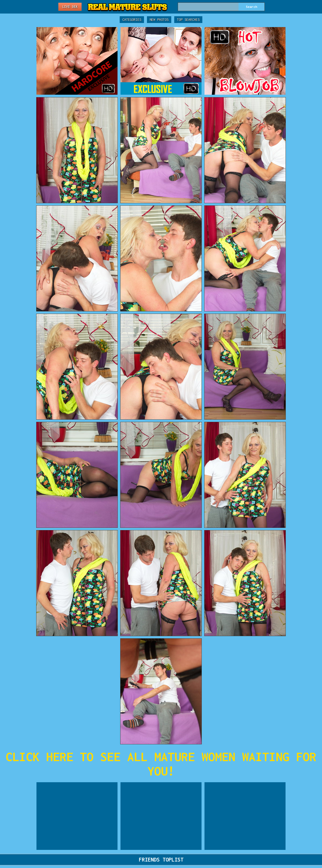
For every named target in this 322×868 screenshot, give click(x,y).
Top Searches (188, 20)
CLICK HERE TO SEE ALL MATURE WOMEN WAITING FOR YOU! (161, 764)
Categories (132, 20)
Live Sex (70, 7)
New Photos (159, 20)
